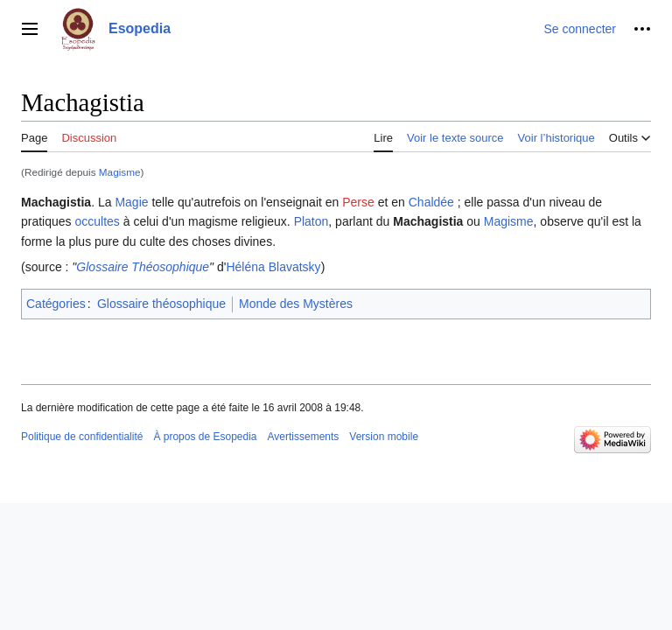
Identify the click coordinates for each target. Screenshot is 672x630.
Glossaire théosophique (161, 304)
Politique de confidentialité (82, 437)
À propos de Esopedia (205, 437)
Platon (311, 221)
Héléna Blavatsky (273, 267)
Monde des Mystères (296, 304)
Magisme (120, 172)
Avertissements (304, 437)
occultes (97, 221)
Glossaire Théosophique (143, 267)
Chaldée (431, 202)
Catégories (56, 304)
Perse (358, 202)
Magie (131, 202)
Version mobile (384, 437)
